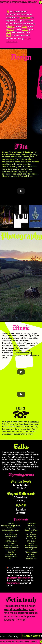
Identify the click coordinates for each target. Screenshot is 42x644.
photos (10, 29)
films (24, 26)
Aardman (25, 17)
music (25, 29)
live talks (27, 355)
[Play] (21, 191)
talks (9, 32)
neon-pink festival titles (21, 176)
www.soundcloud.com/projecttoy (17, 434)
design (11, 26)
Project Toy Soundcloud (19, 424)
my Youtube (33, 422)
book (9, 35)
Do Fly (5, 467)
